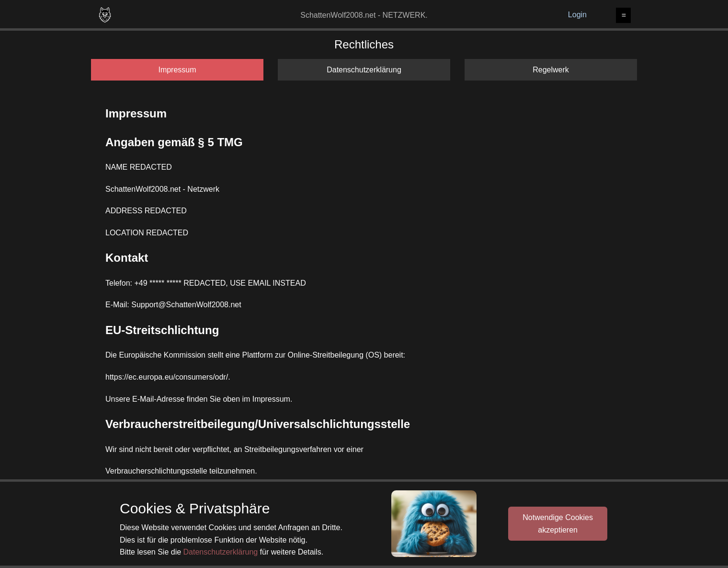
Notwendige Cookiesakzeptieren (558, 524)
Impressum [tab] (177, 70)
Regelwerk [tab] (551, 70)
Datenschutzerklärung (221, 552)
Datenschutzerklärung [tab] (364, 70)
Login (577, 15)
